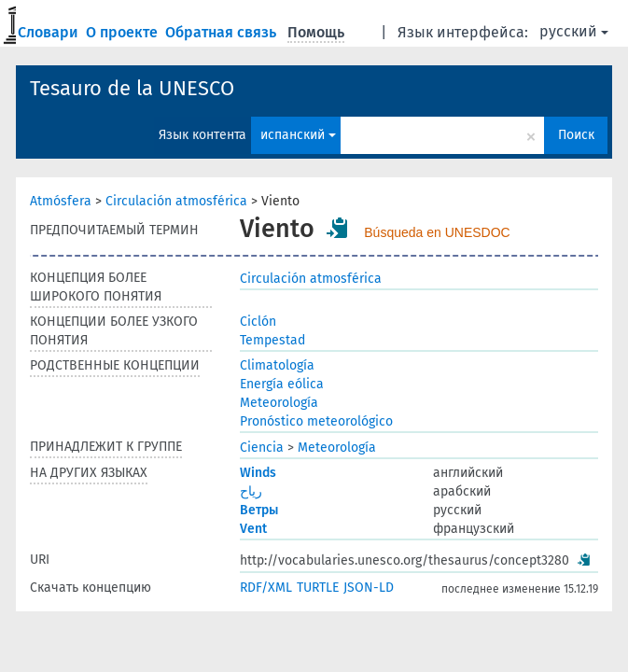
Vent (253, 529)
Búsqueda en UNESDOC (437, 232)
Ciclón (258, 322)
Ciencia (262, 448)
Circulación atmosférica (176, 201)
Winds (258, 473)
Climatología (277, 365)
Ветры (259, 510)
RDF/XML (266, 588)
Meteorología (279, 403)
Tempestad (272, 340)
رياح (251, 491)
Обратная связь (223, 32)
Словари (50, 32)
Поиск (576, 135)
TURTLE (318, 588)
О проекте (124, 32)
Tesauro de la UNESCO (132, 88)
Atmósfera (61, 201)
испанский (298, 135)
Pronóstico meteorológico (316, 421)
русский (574, 31)
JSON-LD (369, 588)
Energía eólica (282, 384)
